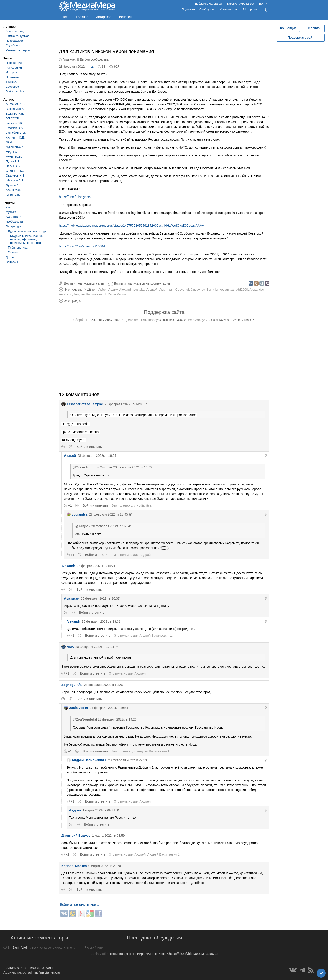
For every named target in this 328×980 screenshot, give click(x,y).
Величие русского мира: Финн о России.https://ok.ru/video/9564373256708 (164, 954)
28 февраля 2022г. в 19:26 (103, 685)
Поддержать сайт (301, 38)
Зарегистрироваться (241, 4)
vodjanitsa (227, 290)
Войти (263, 4)
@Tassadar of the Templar (93, 467)
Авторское (104, 17)
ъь (92, 67)
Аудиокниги (14, 217)
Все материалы (42, 968)
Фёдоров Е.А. (15, 180)
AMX (68, 647)
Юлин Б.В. (13, 195)
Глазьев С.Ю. (15, 123)
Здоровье (12, 87)
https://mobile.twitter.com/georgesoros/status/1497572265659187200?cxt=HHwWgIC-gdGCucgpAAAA (132, 226)
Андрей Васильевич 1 (90, 294)
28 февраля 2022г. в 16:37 (100, 598)
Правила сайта (14, 968)
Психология (14, 63)
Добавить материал (208, 4)
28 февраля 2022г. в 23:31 (101, 621)
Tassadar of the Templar (82, 404)
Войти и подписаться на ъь (84, 283)
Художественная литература (28, 231)
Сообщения (207, 9)
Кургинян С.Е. (15, 137)
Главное (82, 17)
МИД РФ (12, 152)
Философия (14, 68)
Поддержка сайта (164, 312)
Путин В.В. (13, 161)
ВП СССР (12, 118)
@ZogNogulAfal (85, 719)
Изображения (15, 222)
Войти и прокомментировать (81, 905)
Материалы (251, 9)
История (11, 72)
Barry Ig (212, 290)
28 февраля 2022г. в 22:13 (128, 760)
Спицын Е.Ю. (15, 171)
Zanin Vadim (117, 294)
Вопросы (126, 17)
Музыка (11, 212)
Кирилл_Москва (74, 866)
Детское (11, 257)
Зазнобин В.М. (16, 133)
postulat (139, 290)
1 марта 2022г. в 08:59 (108, 836)
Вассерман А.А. (17, 109)
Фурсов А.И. (14, 185)
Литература (14, 226)
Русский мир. (94, 947)
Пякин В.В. (13, 166)
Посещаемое (15, 41)
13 (104, 67)
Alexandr (126, 290)
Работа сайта (15, 91)
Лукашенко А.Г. (16, 147)
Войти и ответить (89, 447)
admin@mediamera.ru (44, 972)
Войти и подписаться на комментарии (142, 283)
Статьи (13, 252)
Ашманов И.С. (15, 104)
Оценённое (13, 45)
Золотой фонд (15, 31)
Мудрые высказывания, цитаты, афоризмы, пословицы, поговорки (26, 239)
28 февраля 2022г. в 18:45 (108, 514)
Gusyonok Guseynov (190, 290)
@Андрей (83, 526)
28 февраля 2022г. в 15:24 (96, 566)
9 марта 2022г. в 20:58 (105, 866)
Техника (11, 82)
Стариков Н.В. (15, 176)
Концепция (288, 28)
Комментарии (229, 9)
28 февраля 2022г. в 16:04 (97, 456)
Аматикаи (166, 290)
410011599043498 (173, 320)
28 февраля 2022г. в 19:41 (109, 708)
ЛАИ (9, 142)
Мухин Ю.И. (14, 157)
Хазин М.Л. (13, 190)
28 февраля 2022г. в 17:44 (95, 647)
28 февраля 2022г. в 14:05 (124, 404)
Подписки (188, 9)
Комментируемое (18, 36)
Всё (66, 17)
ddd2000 (242, 290)
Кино (9, 207)
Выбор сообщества (94, 59)
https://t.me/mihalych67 (75, 197)
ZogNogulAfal (72, 685)
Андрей (152, 290)
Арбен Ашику (108, 290)
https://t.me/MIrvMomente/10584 (82, 246)
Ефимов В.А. (15, 128)
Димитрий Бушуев (76, 836)
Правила (313, 28)
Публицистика (18, 248)
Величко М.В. (15, 114)
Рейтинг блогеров (18, 50)
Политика (12, 77)
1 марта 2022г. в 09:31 (99, 810)
